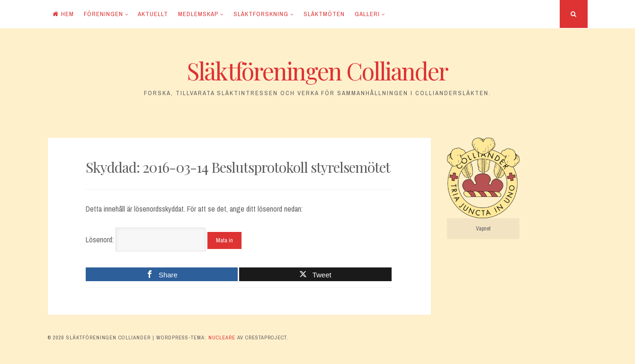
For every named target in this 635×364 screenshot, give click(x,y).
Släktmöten (324, 14)
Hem (63, 14)
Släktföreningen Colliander (317, 71)
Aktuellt (153, 14)
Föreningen (103, 14)
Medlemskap (198, 14)
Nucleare (222, 337)
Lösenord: (146, 240)
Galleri (367, 14)
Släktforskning (261, 14)
